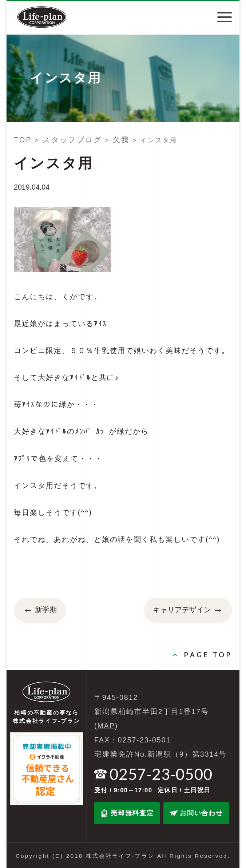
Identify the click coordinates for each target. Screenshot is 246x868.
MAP (106, 726)
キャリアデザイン (188, 610)
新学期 (40, 610)
